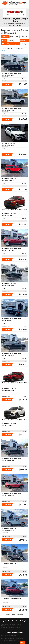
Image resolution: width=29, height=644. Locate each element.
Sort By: (24, 44)
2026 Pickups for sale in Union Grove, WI (11, 624)
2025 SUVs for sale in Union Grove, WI (11, 627)
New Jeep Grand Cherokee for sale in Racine (12, 639)
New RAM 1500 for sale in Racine (9, 635)
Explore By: (5, 37)
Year (17, 40)
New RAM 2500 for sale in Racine (9, 637)
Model (10, 40)
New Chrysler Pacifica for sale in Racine (11, 640)
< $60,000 (24, 40)
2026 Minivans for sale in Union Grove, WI (11, 626)
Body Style (24, 37)
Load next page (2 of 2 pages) (14, 614)
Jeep (4, 40)
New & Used (14, 37)
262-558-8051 (17, 26)
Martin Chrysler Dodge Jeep (11, 44)
